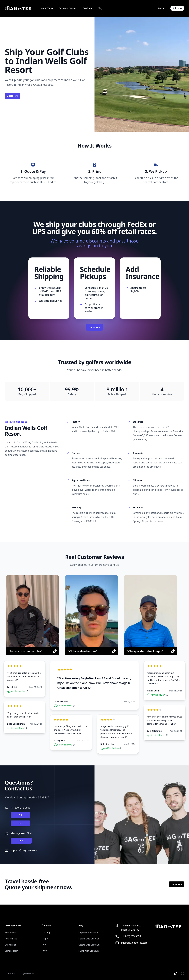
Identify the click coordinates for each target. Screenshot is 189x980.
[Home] (18, 8)
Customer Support (68, 8)
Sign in (161, 8)
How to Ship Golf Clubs (89, 939)
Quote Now (12, 96)
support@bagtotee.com (24, 850)
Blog (100, 8)
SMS (20, 823)
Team (44, 951)
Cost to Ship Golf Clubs (89, 945)
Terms (45, 945)
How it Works (46, 8)
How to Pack (11, 939)
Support (46, 938)
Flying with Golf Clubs (89, 951)
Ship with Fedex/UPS (88, 933)
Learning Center (13, 925)
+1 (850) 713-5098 (20, 808)
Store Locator (11, 951)
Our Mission (11, 945)
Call (20, 815)
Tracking (87, 8)
